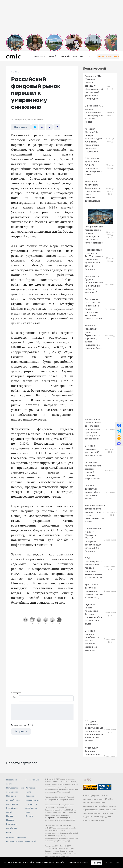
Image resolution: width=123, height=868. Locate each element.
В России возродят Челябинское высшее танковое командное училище (92, 640)
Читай (52, 56)
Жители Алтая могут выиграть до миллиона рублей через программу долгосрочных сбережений (93, 429)
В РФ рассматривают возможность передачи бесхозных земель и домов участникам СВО (94, 568)
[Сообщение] (42, 712)
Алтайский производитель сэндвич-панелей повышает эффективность (93, 470)
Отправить (21, 731)
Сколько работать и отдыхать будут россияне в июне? (93, 492)
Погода (10, 816)
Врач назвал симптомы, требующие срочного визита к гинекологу (94, 591)
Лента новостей (94, 68)
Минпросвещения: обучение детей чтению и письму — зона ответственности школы (95, 513)
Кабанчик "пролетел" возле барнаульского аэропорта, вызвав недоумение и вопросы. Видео (93, 337)
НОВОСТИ (17, 72)
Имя (14, 697)
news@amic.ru (50, 818)
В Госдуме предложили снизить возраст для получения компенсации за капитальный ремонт (94, 731)
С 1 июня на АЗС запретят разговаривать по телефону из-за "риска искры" (94, 114)
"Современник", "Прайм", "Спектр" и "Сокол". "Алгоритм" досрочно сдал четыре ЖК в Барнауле (94, 540)
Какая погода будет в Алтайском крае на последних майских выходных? (94, 284)
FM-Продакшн (32, 780)
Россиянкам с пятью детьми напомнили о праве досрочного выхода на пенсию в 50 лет (94, 309)
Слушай (65, 56)
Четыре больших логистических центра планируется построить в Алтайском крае (94, 235)
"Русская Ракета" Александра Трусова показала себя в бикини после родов (94, 614)
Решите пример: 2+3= (23, 725)
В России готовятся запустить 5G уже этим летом (94, 450)
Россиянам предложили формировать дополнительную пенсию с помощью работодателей (94, 191)
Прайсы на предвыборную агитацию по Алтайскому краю (33, 804)
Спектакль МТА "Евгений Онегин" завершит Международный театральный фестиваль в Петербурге (94, 87)
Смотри (78, 56)
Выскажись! (21, 127)
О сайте (29, 816)
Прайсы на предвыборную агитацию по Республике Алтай (13, 804)
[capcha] (38, 725)
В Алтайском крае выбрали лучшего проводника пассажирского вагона (93, 166)
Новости (40, 56)
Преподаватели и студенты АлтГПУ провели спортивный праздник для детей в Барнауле (94, 259)
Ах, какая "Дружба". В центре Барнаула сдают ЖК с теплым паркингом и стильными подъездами (94, 140)
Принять (97, 863)
